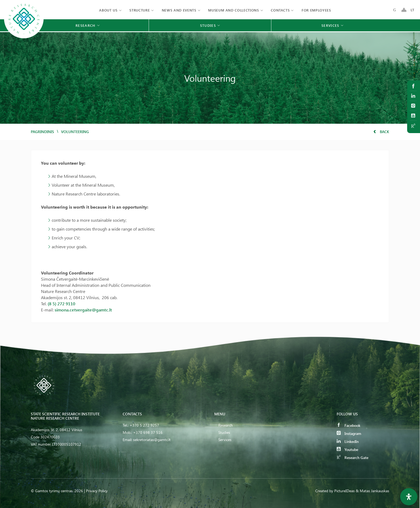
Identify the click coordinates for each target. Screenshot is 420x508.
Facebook (348, 425)
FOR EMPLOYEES (316, 10)
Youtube (347, 449)
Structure (140, 10)
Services (225, 440)
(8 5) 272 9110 (61, 304)
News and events (179, 10)
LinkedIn (348, 441)
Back (381, 132)
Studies (224, 432)
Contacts (280, 10)
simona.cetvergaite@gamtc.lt (83, 310)
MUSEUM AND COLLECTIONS (233, 10)
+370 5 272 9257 (144, 425)
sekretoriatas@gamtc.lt (152, 440)
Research (226, 425)
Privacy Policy (97, 491)
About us (108, 10)
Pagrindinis (42, 132)
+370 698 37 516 (148, 432)
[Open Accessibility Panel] (409, 497)
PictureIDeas (344, 491)
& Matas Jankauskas (372, 491)
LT (413, 10)
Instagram (349, 433)
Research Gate (352, 458)
